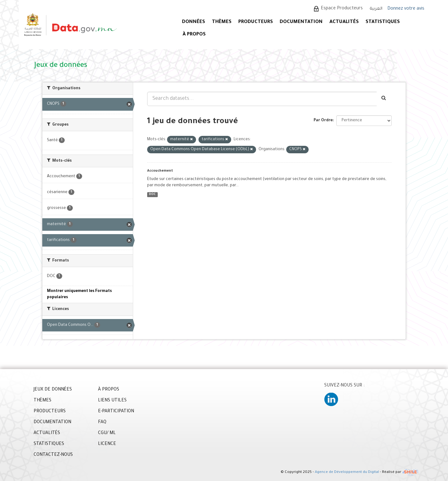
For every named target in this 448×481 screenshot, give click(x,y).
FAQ (102, 423)
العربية (376, 9)
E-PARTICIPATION (116, 412)
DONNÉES (194, 22)
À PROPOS (194, 35)
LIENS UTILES (112, 401)
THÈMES (42, 401)
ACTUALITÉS (344, 22)
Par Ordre (323, 121)
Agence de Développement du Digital (347, 472)
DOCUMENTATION (301, 22)
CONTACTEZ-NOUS (53, 455)
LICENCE (107, 444)
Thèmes (222, 22)
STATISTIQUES (383, 22)
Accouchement (160, 171)
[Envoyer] (384, 99)
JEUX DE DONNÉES (53, 390)
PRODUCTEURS (256, 22)
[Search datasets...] (262, 99)
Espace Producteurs (342, 9)
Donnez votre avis (406, 9)
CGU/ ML (107, 433)
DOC (152, 194)
